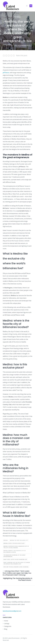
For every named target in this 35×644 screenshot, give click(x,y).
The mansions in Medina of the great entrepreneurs (15, 556)
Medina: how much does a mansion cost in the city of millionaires (16, 547)
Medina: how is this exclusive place (14, 543)
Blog (6, 629)
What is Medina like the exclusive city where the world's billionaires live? (17, 563)
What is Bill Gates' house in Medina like (15, 559)
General (18, 17)
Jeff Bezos (6, 73)
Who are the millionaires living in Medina (16, 567)
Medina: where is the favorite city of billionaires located (15, 551)
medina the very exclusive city (19, 540)
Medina (6, 540)
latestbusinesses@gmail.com (12, 611)
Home (6, 621)
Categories (8, 626)
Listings (7, 624)
